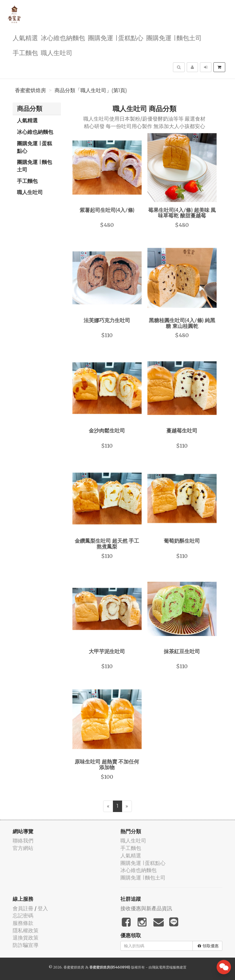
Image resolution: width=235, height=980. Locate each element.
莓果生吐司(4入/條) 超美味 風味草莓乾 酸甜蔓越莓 (182, 213)
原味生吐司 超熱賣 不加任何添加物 (107, 764)
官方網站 (23, 848)
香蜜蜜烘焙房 (30, 90)
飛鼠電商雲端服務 (166, 967)
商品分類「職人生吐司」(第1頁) (91, 90)
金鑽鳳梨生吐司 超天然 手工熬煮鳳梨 (107, 544)
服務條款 (23, 923)
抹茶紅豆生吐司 (182, 651)
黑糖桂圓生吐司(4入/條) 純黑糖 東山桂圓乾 (182, 323)
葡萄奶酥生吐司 (182, 541)
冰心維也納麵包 (63, 37)
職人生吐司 (57, 52)
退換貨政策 (26, 938)
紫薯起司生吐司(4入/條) (107, 210)
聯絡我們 (23, 841)
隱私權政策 (26, 930)
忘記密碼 (23, 916)
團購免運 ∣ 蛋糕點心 (116, 37)
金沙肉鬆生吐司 (107, 430)
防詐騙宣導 (26, 945)
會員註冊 (23, 908)
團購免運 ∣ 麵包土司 (174, 37)
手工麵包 (25, 52)
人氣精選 (25, 37)
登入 (43, 908)
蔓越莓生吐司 (182, 430)
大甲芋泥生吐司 (107, 651)
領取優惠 (208, 946)
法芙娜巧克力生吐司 (107, 320)
